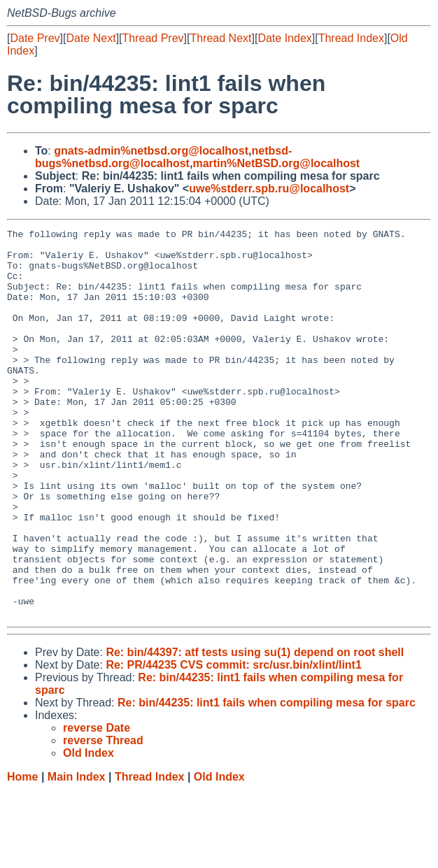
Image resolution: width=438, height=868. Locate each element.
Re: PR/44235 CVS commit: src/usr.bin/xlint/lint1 (233, 742)
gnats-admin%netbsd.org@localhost (151, 151)
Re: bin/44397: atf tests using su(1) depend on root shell (255, 730)
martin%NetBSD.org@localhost (276, 163)
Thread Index (351, 38)
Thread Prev (153, 38)
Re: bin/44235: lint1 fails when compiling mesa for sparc (267, 780)
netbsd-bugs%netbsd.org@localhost (163, 157)
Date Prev (35, 38)
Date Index (284, 38)
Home (22, 854)
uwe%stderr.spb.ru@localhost (269, 188)
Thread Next (220, 38)
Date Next (91, 38)
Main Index (77, 854)
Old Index (219, 854)
